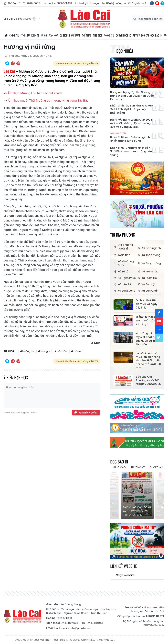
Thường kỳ (138, 467)
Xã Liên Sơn (123, 284)
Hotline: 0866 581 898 (58, 3)
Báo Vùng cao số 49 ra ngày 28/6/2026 (137, 509)
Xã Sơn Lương (124, 291)
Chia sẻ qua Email (18, 63)
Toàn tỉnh (122, 255)
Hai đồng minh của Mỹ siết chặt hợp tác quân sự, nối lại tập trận (148, 339)
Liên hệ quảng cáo (115, 3)
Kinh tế (35, 35)
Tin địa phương (123, 235)
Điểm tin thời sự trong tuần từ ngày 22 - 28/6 (148, 321)
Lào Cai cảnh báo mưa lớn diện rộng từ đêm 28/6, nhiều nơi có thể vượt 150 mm (148, 361)
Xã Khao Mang (149, 255)
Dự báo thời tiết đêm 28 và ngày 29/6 (147, 304)
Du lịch (64, 35)
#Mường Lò (27, 351)
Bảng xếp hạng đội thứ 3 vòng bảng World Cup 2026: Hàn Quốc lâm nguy (132, 96)
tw (159, 338)
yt (157, 3)
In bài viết (13, 63)
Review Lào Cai (141, 35)
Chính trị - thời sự (20, 35)
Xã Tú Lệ (121, 272)
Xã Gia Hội (146, 284)
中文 (144, 3)
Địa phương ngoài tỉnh (123, 247)
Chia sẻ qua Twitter (7, 63)
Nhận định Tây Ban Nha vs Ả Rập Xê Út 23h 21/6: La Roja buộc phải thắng (131, 109)
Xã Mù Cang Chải (124, 263)
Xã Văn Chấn (148, 291)
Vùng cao (119, 467)
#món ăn (77, 351)
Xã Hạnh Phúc (125, 278)
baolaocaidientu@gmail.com (72, 628)
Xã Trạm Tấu (148, 272)
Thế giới (98, 35)
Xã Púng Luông (149, 263)
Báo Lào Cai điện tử (84, 19)
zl (162, 3)
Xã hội (44, 35)
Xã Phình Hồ (147, 278)
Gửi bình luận (88, 413)
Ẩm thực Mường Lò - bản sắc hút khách (35, 93)
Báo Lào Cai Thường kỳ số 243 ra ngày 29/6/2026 (148, 380)
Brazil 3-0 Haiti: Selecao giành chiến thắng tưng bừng (132, 137)
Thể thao (87, 35)
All (165, 35)
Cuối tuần (156, 467)
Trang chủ (6, 35)
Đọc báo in (156, 35)
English (136, 3)
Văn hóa (54, 35)
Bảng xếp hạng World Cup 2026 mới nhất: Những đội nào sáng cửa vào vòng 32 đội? (131, 123)
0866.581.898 (64, 618)
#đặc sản (61, 351)
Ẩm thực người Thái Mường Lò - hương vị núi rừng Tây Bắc (48, 101)
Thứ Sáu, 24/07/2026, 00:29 (22, 3)
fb (152, 3)
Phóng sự (109, 35)
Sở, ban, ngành (149, 248)
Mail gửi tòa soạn (87, 3)
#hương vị (44, 351)
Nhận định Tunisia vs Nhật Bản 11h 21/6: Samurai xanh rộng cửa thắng (131, 152)
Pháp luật (75, 35)
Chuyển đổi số (123, 35)
